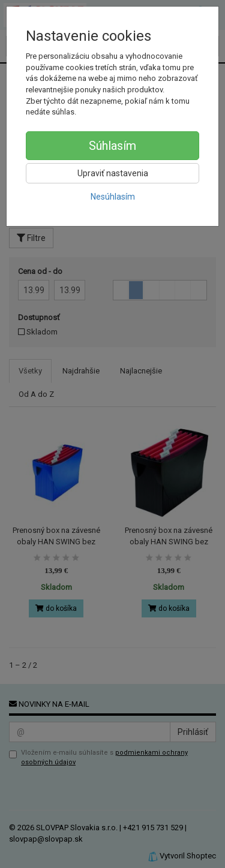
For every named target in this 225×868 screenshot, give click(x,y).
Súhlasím (112, 146)
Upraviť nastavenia (113, 173)
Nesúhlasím (113, 197)
